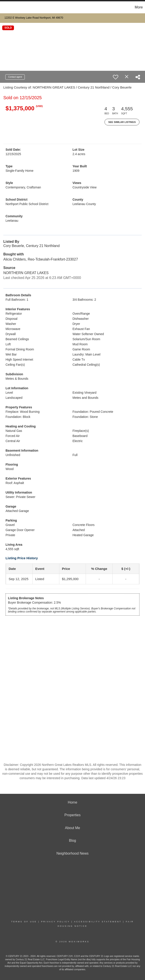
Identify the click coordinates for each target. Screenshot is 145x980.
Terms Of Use (24, 922)
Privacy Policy (56, 922)
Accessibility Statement (98, 922)
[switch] (116, 77)
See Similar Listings (122, 122)
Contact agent (15, 77)
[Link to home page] (6, 7)
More (139, 7)
